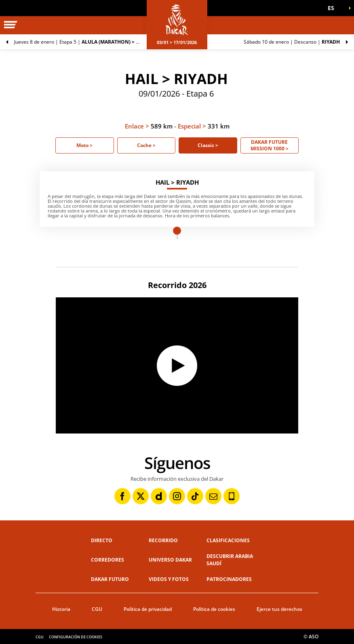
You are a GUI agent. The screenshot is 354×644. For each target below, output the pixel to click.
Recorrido (163, 540)
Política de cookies (214, 609)
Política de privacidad (148, 609)
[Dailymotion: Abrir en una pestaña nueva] (159, 496)
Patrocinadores (229, 579)
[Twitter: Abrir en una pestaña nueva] (141, 496)
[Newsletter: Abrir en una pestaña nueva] (213, 496)
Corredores (107, 560)
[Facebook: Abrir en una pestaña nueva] (122, 496)
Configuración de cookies (76, 637)
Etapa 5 (81, 42)
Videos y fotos (169, 579)
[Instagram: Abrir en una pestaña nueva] (177, 496)
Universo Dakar (170, 560)
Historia (61, 609)
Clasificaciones (228, 540)
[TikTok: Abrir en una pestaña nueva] (195, 496)
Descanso (292, 42)
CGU (97, 609)
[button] (334, 8)
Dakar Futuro (110, 579)
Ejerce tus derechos (279, 609)
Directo (102, 540)
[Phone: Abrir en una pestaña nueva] (232, 496)
